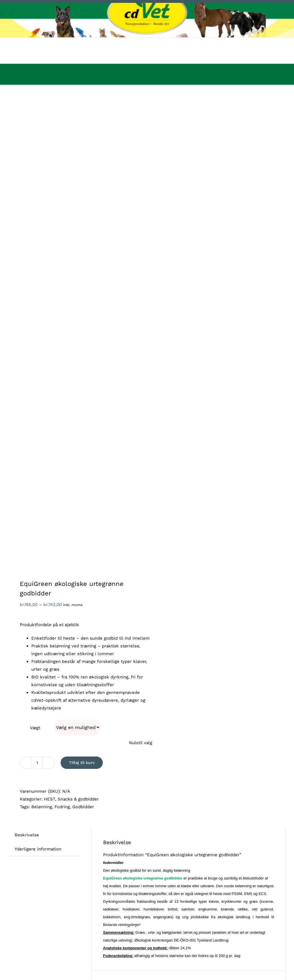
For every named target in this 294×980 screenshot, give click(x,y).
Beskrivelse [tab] (27, 835)
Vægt (35, 728)
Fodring (62, 807)
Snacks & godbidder (78, 799)
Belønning (42, 807)
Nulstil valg (141, 743)
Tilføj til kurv (82, 763)
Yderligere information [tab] (38, 849)
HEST (50, 799)
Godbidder (83, 807)
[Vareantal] (37, 763)
